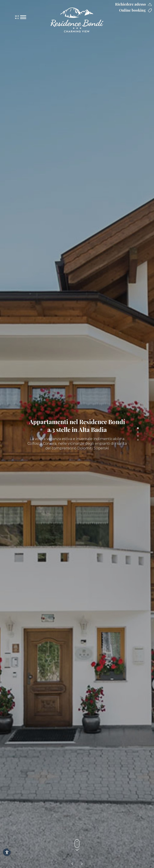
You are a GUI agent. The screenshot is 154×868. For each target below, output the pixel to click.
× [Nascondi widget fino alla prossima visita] (10, 849)
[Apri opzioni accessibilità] (7, 852)
